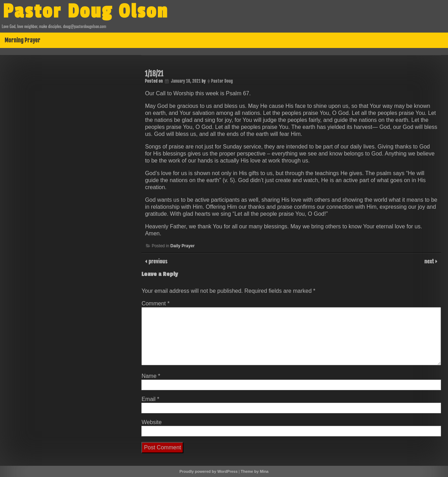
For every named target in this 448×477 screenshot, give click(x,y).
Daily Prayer (183, 246)
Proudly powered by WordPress (209, 471)
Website (152, 422)
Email (150, 399)
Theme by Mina (255, 471)
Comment (155, 303)
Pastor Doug (222, 81)
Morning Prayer (22, 40)
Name (151, 376)
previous (157, 261)
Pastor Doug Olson (86, 12)
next (430, 261)
